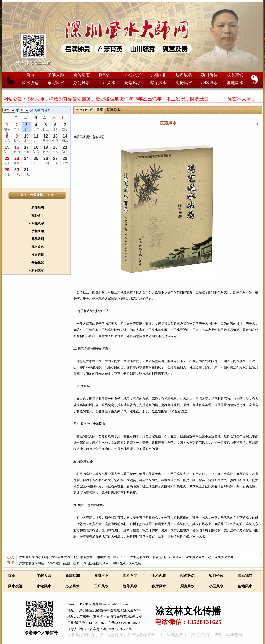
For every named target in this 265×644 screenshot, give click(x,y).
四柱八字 (133, 75)
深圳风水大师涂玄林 (33, 557)
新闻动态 (81, 75)
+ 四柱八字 (36, 223)
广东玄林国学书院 (32, 563)
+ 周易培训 (36, 239)
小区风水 (209, 83)
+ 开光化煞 (36, 263)
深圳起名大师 (139, 557)
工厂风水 (107, 83)
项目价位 (209, 75)
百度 (66, 563)
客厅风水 (158, 83)
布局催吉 (175, 557)
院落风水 (133, 83)
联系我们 (235, 75)
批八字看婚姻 (83, 557)
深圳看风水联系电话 (127, 563)
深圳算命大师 (224, 557)
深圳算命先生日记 (198, 557)
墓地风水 (235, 83)
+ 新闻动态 (36, 208)
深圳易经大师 (61, 557)
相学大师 (103, 557)
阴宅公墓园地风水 (96, 563)
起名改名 (184, 75)
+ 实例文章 (36, 270)
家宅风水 (56, 83)
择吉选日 (159, 557)
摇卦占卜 (107, 75)
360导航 (54, 563)
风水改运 (30, 83)
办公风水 (81, 83)
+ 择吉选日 (36, 255)
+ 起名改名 (36, 247)
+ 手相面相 (36, 231)
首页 (30, 75)
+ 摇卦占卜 (36, 216)
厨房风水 (184, 83)
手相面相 (158, 75)
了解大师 (56, 75)
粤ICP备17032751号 (118, 629)
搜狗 (76, 563)
